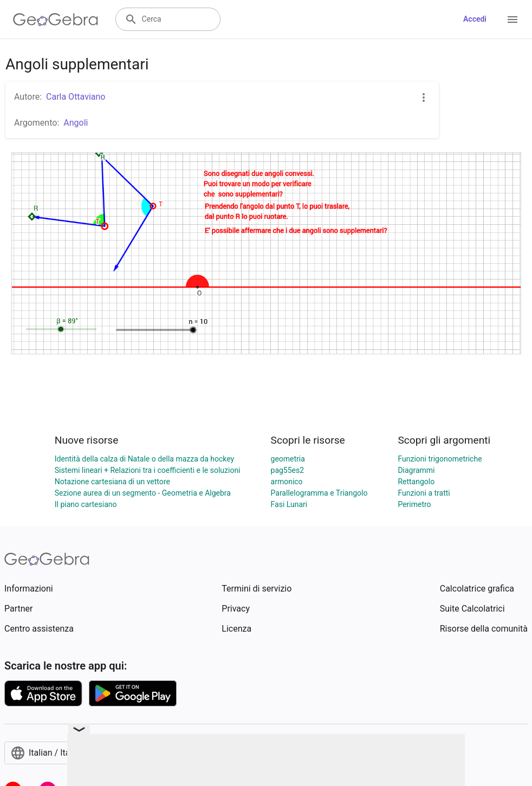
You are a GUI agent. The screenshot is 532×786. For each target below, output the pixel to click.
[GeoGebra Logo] (56, 20)
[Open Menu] (512, 20)
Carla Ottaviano (76, 97)
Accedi (475, 19)
